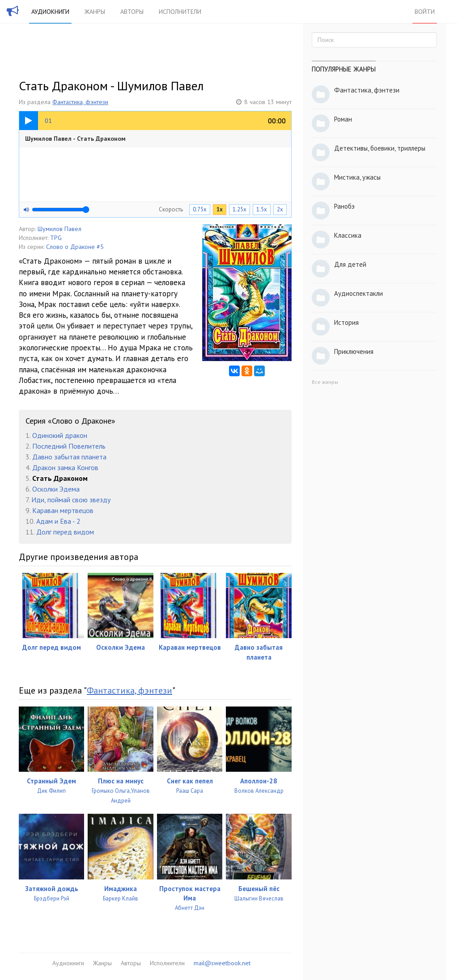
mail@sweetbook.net (222, 963)
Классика (348, 235)
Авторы (132, 12)
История (346, 322)
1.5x (262, 209)
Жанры (95, 12)
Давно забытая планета (69, 457)
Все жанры (325, 382)
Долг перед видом (65, 532)
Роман (343, 119)
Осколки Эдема (56, 489)
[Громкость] (61, 210)
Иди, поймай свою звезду (71, 500)
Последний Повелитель (69, 446)
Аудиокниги (50, 12)
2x (280, 209)
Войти (425, 12)
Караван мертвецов (63, 510)
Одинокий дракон (60, 435)
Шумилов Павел (59, 229)
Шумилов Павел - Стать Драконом (75, 139)
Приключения (354, 351)
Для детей (350, 264)
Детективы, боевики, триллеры (380, 148)
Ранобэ (344, 206)
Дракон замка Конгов (65, 467)
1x (220, 209)
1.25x (240, 209)
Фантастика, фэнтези (80, 102)
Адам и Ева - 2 (58, 521)
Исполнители (180, 12)
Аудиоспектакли (358, 293)
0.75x (200, 209)
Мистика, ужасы (357, 177)
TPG (56, 238)
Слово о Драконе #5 (75, 247)
